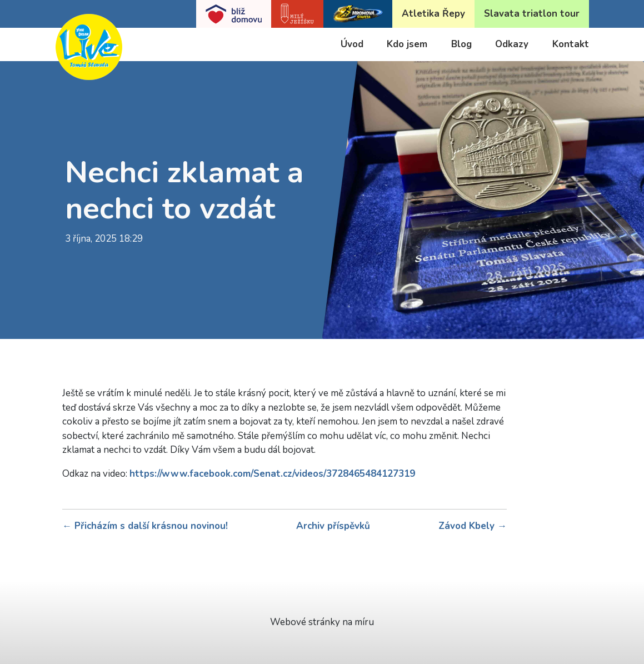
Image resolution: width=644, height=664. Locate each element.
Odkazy (512, 44)
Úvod (352, 44)
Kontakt (571, 44)
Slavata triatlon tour (532, 14)
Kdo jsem (407, 44)
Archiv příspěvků (333, 526)
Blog (461, 44)
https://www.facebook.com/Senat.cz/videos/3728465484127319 (272, 474)
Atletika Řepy (433, 14)
